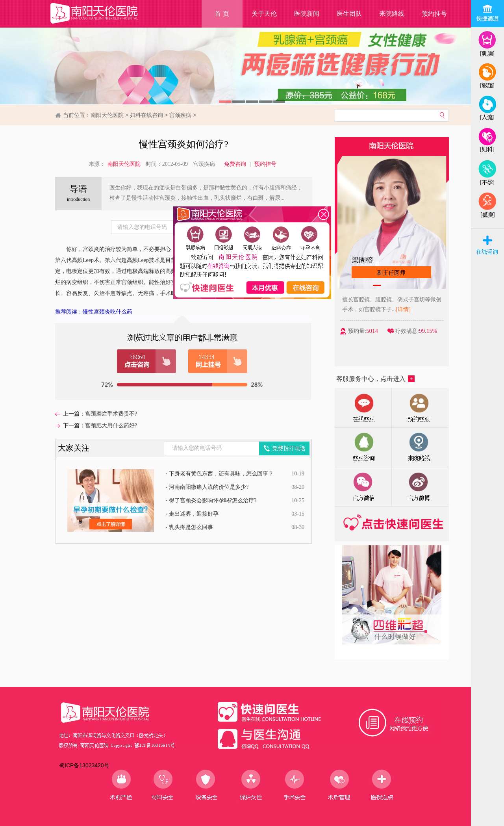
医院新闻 (307, 14)
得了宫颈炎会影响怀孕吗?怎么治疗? (213, 500)
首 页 (222, 14)
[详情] (403, 309)
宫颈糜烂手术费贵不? (111, 414)
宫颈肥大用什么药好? (111, 426)
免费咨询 (235, 164)
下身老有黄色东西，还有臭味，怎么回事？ (221, 474)
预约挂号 (434, 14)
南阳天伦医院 (107, 115)
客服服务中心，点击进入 (375, 379)
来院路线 (392, 14)
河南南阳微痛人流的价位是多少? (209, 487)
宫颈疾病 (180, 115)
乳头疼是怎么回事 (191, 527)
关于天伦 (264, 14)
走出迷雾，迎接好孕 (194, 514)
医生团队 (349, 14)
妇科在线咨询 (146, 115)
